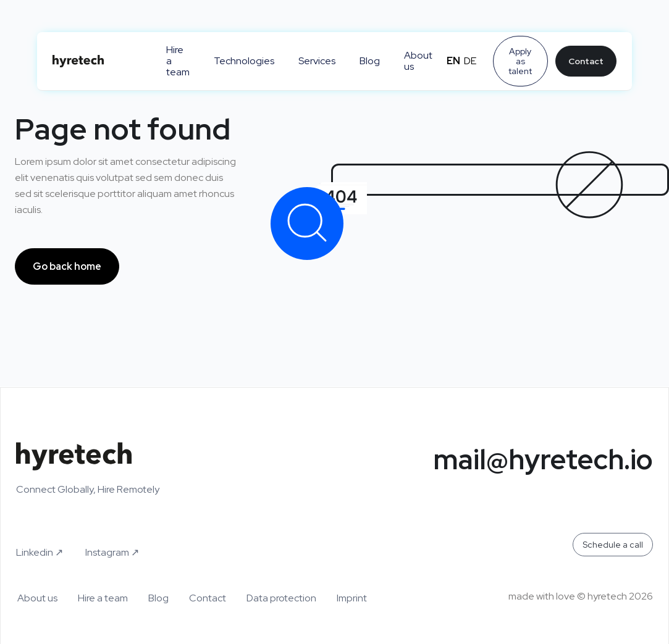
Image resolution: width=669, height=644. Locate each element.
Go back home (67, 266)
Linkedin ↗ (40, 552)
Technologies (244, 61)
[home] (97, 61)
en (453, 61)
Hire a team (178, 61)
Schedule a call (613, 545)
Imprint (352, 598)
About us (418, 61)
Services (317, 61)
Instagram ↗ (112, 552)
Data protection (281, 598)
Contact (586, 61)
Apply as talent (520, 61)
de (470, 61)
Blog (370, 61)
